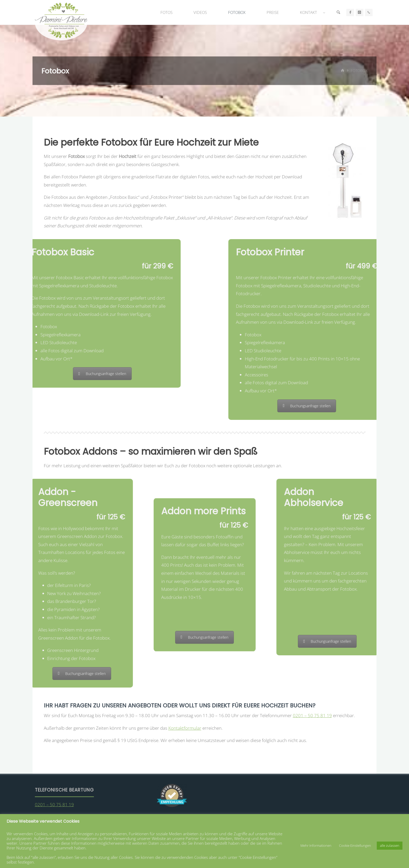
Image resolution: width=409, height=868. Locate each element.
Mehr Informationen (316, 845)
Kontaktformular (185, 728)
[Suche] (338, 12)
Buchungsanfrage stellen (35, 374)
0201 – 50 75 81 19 (312, 715)
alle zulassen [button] (390, 845)
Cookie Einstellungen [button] (355, 845)
